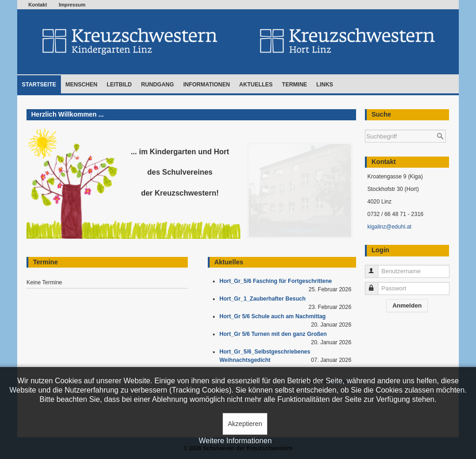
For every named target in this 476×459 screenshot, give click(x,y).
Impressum (72, 5)
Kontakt (38, 5)
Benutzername (376, 267)
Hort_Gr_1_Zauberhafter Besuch (264, 299)
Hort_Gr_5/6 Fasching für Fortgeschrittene (277, 281)
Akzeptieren (245, 424)
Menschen (82, 85)
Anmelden (407, 305)
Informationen (206, 85)
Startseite (39, 85)
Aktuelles (256, 85)
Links (325, 85)
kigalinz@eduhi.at (389, 227)
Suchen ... (365, 125)
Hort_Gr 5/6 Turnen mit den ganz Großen (275, 334)
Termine (295, 85)
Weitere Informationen (235, 441)
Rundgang (157, 85)
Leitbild (119, 85)
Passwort (376, 285)
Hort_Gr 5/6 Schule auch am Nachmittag (274, 316)
